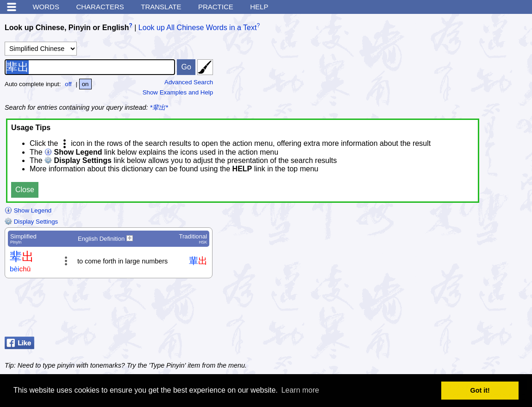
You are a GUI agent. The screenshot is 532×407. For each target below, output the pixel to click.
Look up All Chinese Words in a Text (198, 28)
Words (46, 7)
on (85, 84)
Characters (100, 7)
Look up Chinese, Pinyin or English (67, 28)
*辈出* (159, 107)
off (68, 84)
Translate (161, 7)
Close (25, 190)
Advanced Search (189, 82)
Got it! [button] (480, 390)
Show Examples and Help (178, 92)
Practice (216, 7)
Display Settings (31, 222)
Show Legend (28, 210)
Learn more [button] (300, 390)
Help (259, 7)
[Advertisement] (453, 310)
